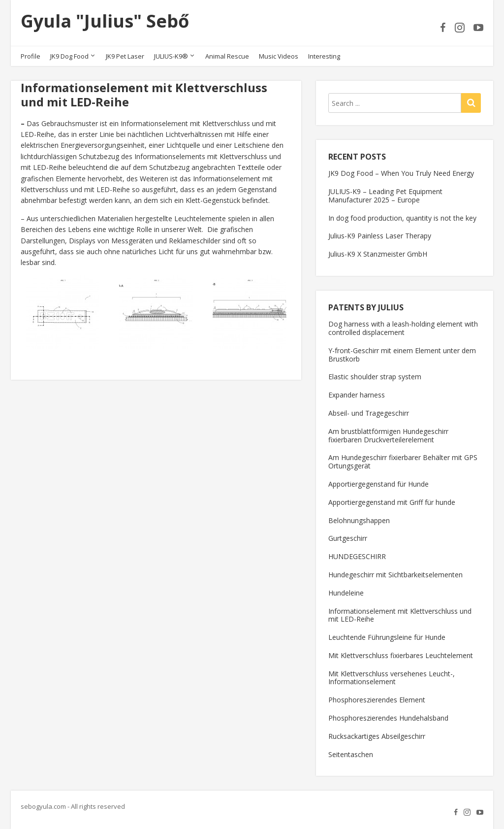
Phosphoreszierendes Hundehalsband (388, 718)
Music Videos (279, 56)
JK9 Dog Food (69, 56)
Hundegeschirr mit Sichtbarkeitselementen (395, 575)
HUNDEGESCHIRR (357, 556)
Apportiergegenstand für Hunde (378, 484)
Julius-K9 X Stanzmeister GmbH (378, 254)
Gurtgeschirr (348, 538)
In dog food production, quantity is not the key (402, 218)
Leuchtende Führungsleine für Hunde (387, 637)
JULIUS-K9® (171, 56)
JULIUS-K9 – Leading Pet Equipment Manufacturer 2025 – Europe (385, 196)
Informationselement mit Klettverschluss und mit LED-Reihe (400, 615)
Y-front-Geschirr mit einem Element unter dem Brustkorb (402, 355)
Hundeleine (346, 593)
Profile (31, 56)
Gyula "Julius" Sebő (105, 21)
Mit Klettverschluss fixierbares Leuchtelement (401, 655)
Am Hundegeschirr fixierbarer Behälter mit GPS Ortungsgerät (403, 462)
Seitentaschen (351, 754)
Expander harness (357, 395)
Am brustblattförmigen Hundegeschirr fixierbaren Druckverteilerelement (388, 435)
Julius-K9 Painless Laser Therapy (380, 236)
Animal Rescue (227, 56)
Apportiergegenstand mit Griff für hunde (392, 502)
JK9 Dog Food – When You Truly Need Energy (401, 173)
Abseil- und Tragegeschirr (369, 413)
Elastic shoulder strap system (375, 377)
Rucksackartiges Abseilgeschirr (377, 736)
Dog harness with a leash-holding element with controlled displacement (403, 328)
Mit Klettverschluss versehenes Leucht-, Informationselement (392, 678)
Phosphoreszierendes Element (377, 700)
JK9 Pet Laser (125, 56)
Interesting (324, 56)
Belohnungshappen (359, 520)
